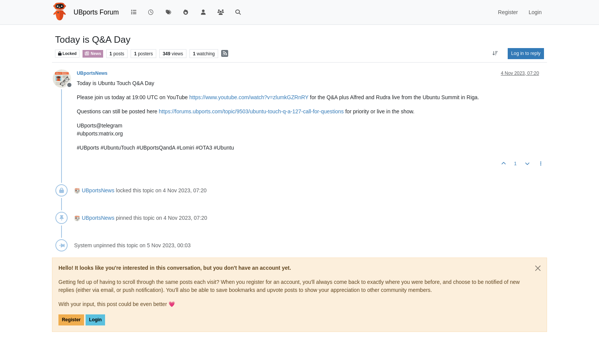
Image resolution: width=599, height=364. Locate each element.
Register (71, 320)
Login (95, 320)
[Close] (538, 268)
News (93, 53)
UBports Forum (96, 12)
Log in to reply (526, 53)
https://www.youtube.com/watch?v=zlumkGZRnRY (249, 97)
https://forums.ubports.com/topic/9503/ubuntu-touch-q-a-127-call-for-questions (251, 111)
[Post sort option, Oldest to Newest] (495, 53)
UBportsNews (92, 73)
